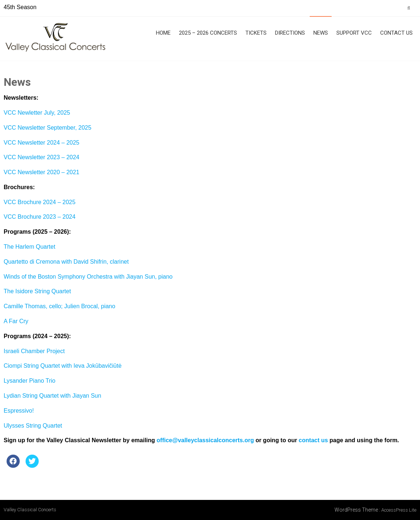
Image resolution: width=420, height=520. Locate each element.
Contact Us (396, 33)
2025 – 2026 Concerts (208, 33)
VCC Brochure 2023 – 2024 (40, 217)
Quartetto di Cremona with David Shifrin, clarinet (66, 262)
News (321, 33)
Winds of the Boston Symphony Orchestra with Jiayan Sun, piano (88, 277)
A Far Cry (16, 321)
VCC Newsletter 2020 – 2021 (41, 172)
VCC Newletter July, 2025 (37, 113)
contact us (313, 440)
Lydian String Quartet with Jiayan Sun (52, 396)
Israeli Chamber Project (34, 351)
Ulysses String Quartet (33, 426)
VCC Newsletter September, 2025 (47, 128)
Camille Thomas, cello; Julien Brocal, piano (60, 306)
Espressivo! (19, 411)
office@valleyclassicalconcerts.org (205, 440)
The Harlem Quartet (29, 247)
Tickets (256, 33)
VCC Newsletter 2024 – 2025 (41, 143)
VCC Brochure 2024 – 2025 (40, 202)
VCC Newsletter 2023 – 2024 (41, 157)
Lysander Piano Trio (30, 381)
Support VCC (354, 33)
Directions (290, 33)
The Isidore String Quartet (37, 291)
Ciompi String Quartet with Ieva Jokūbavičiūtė (63, 366)
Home (163, 33)
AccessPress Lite (399, 510)
